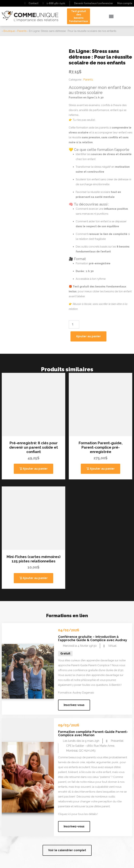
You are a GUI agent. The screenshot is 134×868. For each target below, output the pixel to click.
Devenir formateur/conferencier (94, 3)
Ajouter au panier (88, 336)
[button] (111, 16)
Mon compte (125, 3)
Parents (22, 31)
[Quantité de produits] (74, 325)
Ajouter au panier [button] (35, 469)
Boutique (9, 31)
